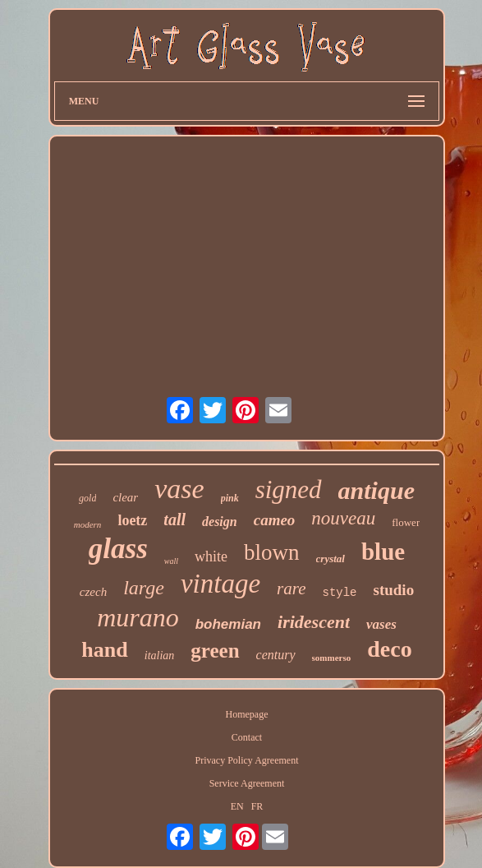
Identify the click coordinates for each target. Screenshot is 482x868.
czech (93, 592)
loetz (132, 520)
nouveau (343, 518)
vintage (220, 584)
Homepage (247, 714)
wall (171, 561)
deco (389, 649)
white (211, 556)
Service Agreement (247, 783)
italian (160, 656)
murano (138, 617)
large (144, 588)
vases (381, 624)
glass (118, 549)
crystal (331, 559)
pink (230, 498)
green (215, 651)
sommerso (332, 658)
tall (174, 519)
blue (383, 552)
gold (87, 498)
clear (125, 497)
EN (237, 806)
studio (394, 590)
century (276, 655)
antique (376, 490)
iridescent (314, 622)
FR (257, 806)
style (339, 593)
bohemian (228, 624)
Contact (247, 737)
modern (88, 524)
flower (406, 522)
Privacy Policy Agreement (247, 760)
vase (179, 489)
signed (289, 489)
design (220, 522)
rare (291, 589)
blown (272, 552)
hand (104, 650)
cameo (275, 520)
